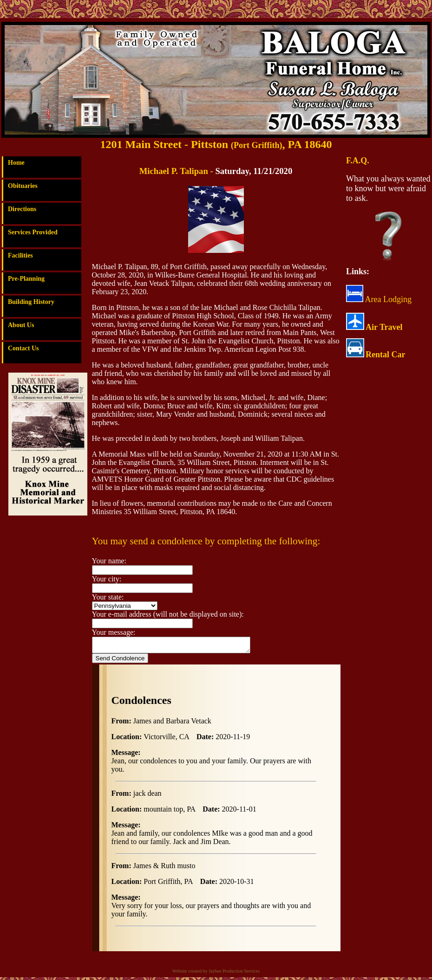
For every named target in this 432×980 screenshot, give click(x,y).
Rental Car (385, 355)
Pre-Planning (26, 279)
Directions (22, 209)
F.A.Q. (358, 161)
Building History (31, 302)
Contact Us (23, 348)
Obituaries (23, 186)
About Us (21, 325)
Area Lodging (379, 299)
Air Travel (384, 327)
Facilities (20, 255)
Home (16, 163)
